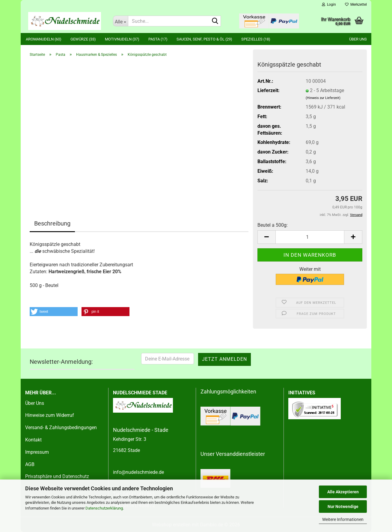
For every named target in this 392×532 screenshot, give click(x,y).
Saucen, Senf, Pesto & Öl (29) (204, 39)
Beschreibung (52, 223)
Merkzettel (356, 4)
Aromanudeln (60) (44, 39)
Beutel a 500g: (273, 225)
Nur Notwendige (343, 507)
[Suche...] (120, 21)
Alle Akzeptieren (343, 492)
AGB (30, 464)
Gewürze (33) (83, 39)
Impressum (37, 452)
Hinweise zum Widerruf (50, 415)
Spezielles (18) (256, 39)
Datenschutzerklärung (104, 508)
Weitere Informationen (343, 519)
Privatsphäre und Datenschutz (57, 476)
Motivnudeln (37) (122, 39)
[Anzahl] (310, 237)
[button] (266, 237)
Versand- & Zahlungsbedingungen (61, 427)
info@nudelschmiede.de (138, 472)
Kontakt (33, 440)
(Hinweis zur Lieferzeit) (323, 98)
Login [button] (329, 4)
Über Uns (35, 403)
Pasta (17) (158, 39)
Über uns (358, 39)
